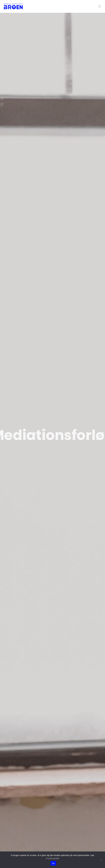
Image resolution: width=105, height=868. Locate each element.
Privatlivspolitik (52, 858)
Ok (53, 863)
